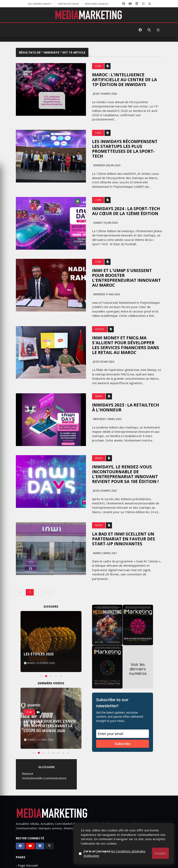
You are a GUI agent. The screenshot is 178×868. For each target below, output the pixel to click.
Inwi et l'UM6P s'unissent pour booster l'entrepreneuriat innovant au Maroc (126, 278)
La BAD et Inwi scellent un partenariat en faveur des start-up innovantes (124, 539)
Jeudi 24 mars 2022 (105, 491)
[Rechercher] (149, 30)
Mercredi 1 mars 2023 (107, 419)
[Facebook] (124, 4)
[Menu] (158, 30)
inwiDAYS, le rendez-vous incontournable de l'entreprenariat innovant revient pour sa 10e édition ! (125, 474)
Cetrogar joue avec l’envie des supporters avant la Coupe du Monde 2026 (50, 726)
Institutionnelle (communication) (44, 778)
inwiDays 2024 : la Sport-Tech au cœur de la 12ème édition (126, 211)
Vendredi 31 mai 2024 (106, 294)
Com (98, 66)
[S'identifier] (140, 30)
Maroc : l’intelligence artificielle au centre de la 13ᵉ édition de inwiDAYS (124, 80)
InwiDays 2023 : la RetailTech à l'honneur (126, 407)
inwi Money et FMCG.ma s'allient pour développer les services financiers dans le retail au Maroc (126, 345)
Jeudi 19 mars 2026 (105, 94)
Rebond (27, 774)
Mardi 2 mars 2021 (105, 553)
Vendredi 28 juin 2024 (106, 165)
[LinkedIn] (137, 4)
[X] (150, 4)
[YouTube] (130, 4)
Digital (100, 329)
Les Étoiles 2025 (39, 654)
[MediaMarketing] (89, 15)
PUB (29, 712)
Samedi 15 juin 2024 (105, 223)
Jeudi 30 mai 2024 (103, 362)
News (99, 396)
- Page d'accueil (27, 865)
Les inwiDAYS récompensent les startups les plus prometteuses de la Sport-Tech (125, 149)
